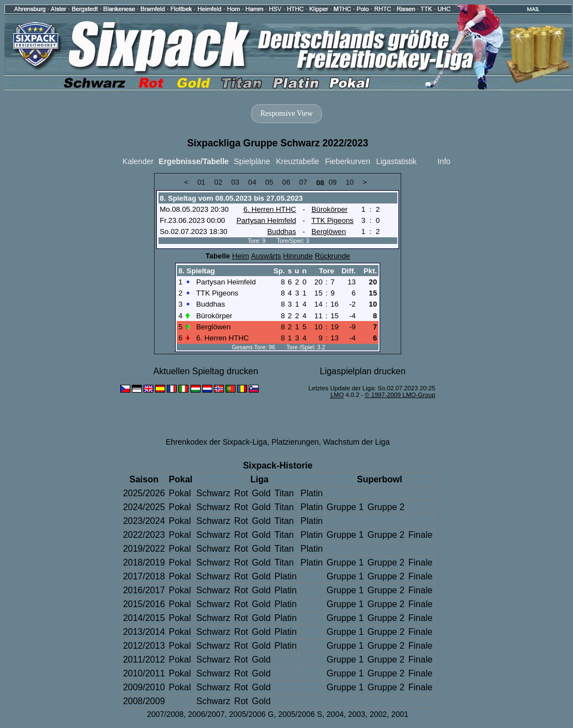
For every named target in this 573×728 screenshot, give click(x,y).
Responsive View (286, 113)
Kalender (138, 161)
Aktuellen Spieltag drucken (205, 371)
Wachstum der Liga (356, 442)
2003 (357, 714)
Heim (241, 256)
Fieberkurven (347, 161)
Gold (261, 493)
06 (286, 182)
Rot (241, 493)
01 (201, 182)
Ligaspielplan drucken (363, 371)
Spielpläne (252, 161)
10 (350, 182)
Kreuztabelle (298, 161)
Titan (284, 493)
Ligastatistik (397, 161)
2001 (400, 714)
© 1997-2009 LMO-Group (400, 395)
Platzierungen (295, 442)
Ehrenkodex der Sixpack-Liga (216, 442)
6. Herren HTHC (270, 209)
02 (219, 182)
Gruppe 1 (345, 507)
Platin (311, 493)
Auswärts (266, 256)
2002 (378, 714)
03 (235, 182)
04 (252, 182)
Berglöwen (329, 231)
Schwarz (213, 493)
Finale (421, 535)
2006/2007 (206, 714)
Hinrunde (298, 256)
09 (333, 182)
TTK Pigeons (332, 220)
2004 (335, 714)
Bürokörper (329, 209)
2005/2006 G (251, 714)
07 (303, 182)
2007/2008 (165, 714)
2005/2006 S (300, 714)
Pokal (180, 493)
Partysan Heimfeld (267, 220)
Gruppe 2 (386, 507)
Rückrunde (332, 256)
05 (269, 182)
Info (444, 161)
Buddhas (282, 231)
